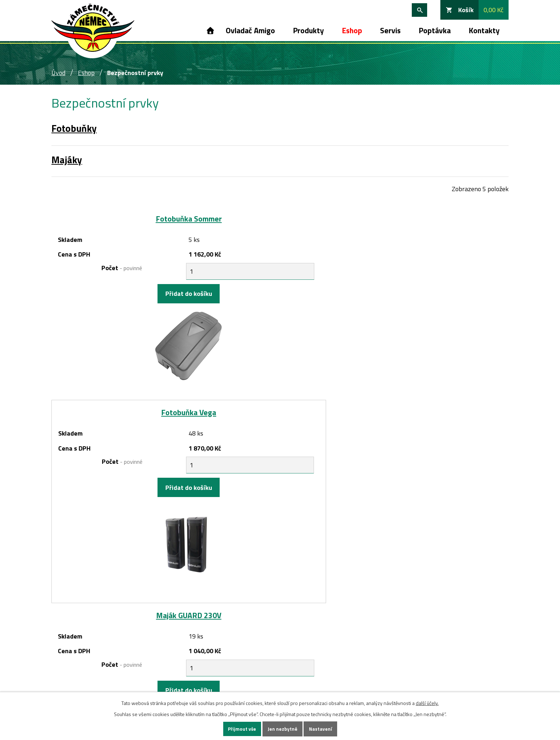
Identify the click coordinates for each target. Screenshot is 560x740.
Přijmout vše (241, 729)
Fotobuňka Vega (280, 219)
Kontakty (484, 30)
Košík (466, 10)
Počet (92, 268)
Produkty (308, 30)
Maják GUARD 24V (128, 421)
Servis (390, 30)
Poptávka (435, 30)
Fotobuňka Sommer (128, 219)
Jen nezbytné (282, 729)
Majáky (67, 160)
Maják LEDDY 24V (280, 421)
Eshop (352, 30)
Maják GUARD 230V (432, 219)
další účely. (427, 702)
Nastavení (321, 729)
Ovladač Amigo (250, 30)
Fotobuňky (74, 128)
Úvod (210, 30)
